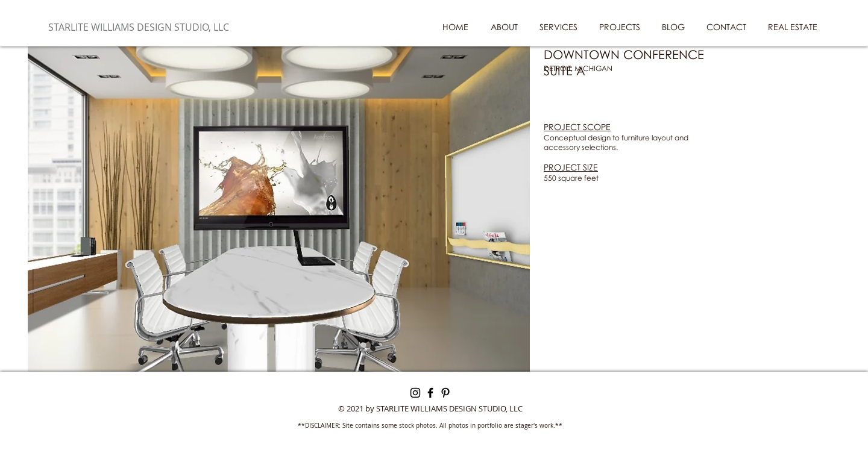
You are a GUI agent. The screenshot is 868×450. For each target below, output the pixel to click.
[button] (279, 209)
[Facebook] (430, 393)
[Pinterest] (445, 393)
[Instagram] (415, 393)
